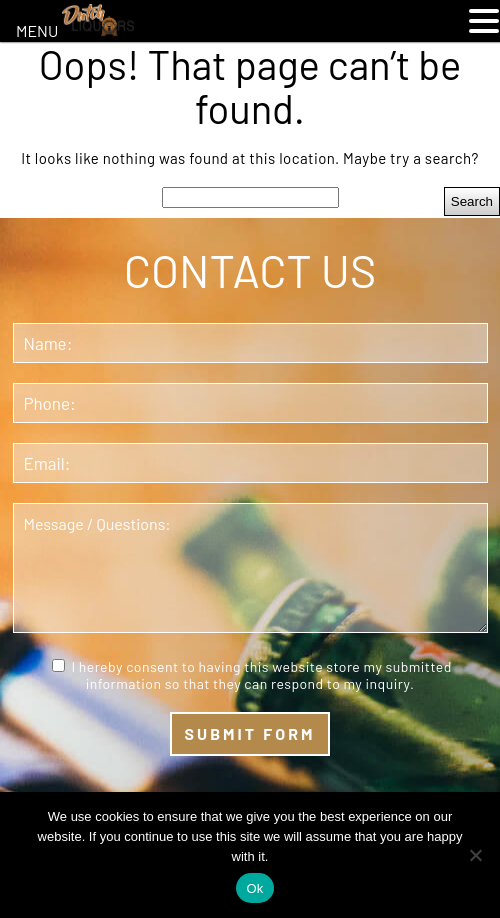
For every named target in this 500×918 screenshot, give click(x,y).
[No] (475, 855)
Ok (254, 888)
